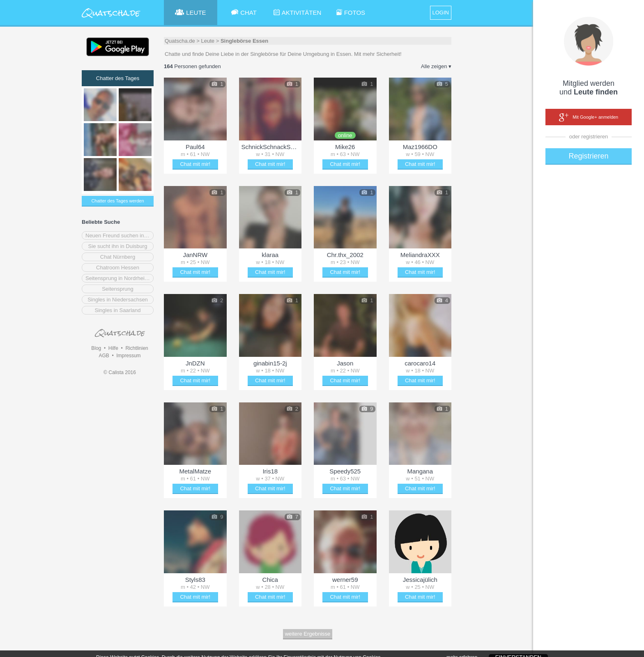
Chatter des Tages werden (117, 201)
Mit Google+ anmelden (589, 117)
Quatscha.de (180, 41)
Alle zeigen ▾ (436, 66)
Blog (96, 348)
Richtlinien (137, 348)
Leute (208, 41)
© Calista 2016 (120, 372)
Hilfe (113, 348)
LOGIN (441, 13)
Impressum (128, 356)
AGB (104, 356)
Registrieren (588, 156)
